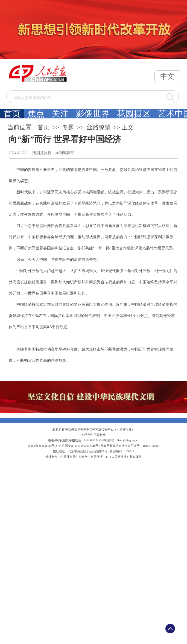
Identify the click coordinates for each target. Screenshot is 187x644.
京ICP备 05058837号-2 (42, 446)
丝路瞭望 (99, 127)
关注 (60, 114)
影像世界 (93, 114)
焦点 (36, 114)
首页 (12, 114)
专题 (68, 127)
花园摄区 (134, 114)
